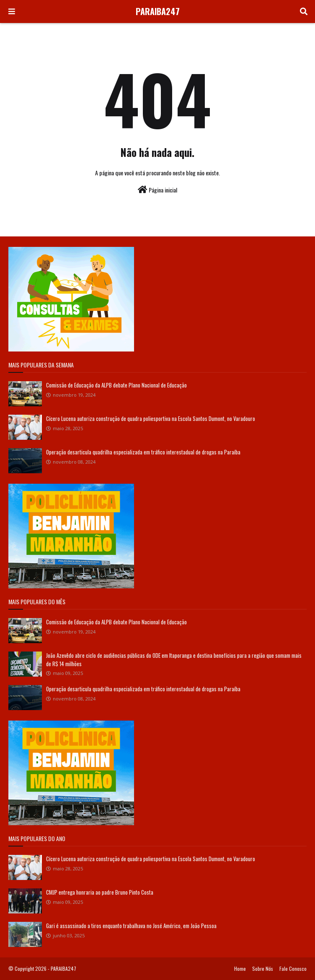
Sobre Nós (263, 968)
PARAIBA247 (158, 11)
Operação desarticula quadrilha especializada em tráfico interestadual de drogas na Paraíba (143, 452)
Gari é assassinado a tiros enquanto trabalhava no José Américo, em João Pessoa (131, 926)
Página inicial (157, 190)
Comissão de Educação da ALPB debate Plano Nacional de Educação (116, 385)
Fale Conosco (293, 968)
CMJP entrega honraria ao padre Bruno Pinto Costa (100, 892)
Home (240, 968)
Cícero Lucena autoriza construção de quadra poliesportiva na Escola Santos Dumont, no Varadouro (151, 418)
